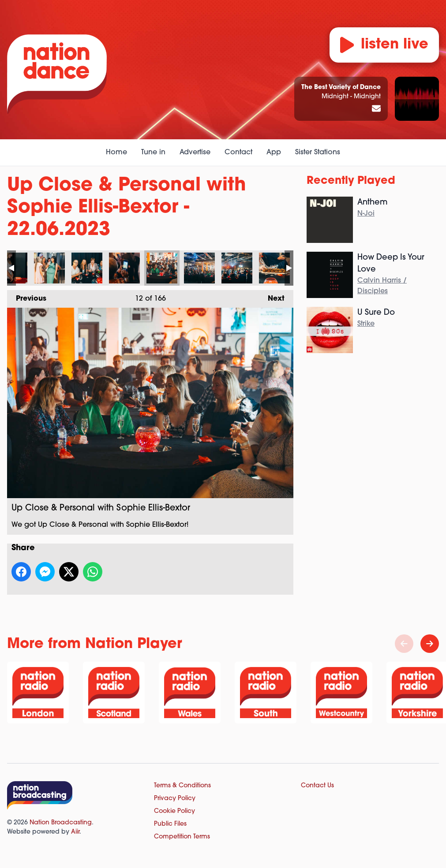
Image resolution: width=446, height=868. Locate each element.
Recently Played (351, 181)
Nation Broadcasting (61, 823)
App (274, 153)
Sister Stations (318, 153)
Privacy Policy (175, 799)
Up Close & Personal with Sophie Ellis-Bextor (49, 268)
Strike (366, 324)
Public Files (170, 824)
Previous (27, 296)
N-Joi (366, 214)
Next (272, 296)
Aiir (75, 832)
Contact (238, 153)
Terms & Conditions (182, 786)
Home (116, 153)
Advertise (195, 153)
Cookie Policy (174, 811)
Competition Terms (182, 837)
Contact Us (317, 786)
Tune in (153, 153)
